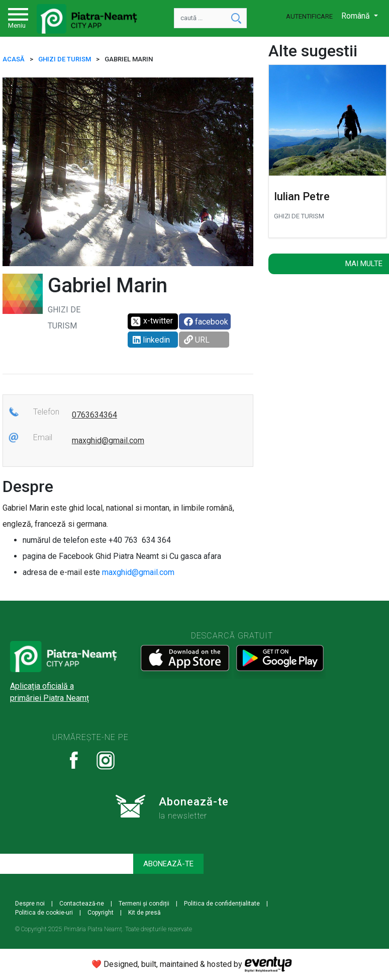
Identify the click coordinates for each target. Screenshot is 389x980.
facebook (206, 322)
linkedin (151, 340)
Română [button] (357, 16)
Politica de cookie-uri (44, 913)
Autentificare (309, 16)
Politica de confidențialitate (222, 904)
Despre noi (30, 904)
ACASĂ (14, 59)
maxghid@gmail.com (108, 440)
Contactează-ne (82, 904)
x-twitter (152, 321)
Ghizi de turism (65, 59)
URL (197, 340)
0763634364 (94, 415)
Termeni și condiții (144, 904)
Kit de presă (144, 913)
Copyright (101, 913)
